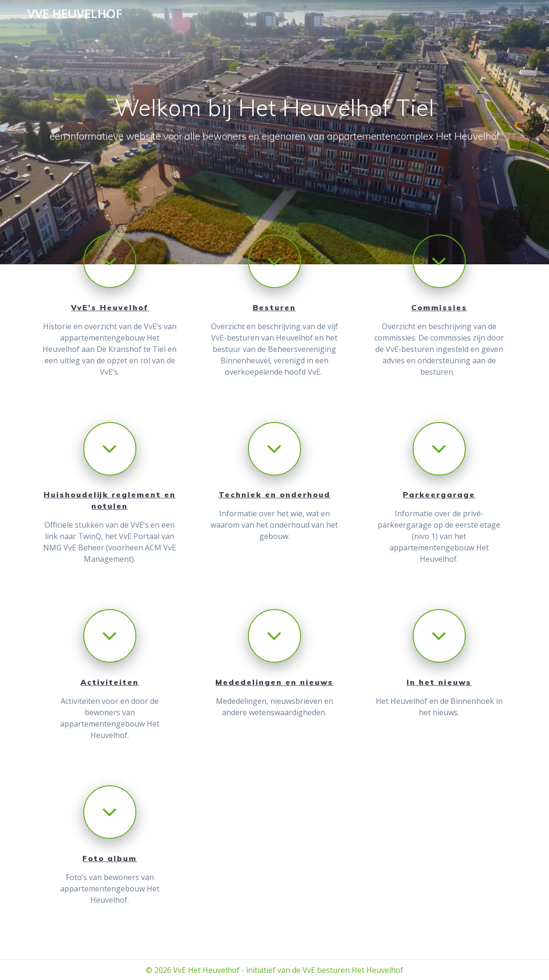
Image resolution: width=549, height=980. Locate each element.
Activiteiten (110, 682)
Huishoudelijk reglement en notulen (110, 500)
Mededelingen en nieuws (274, 682)
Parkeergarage (439, 494)
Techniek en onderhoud (274, 494)
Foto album (110, 858)
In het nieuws (439, 682)
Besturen (274, 307)
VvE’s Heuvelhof (110, 307)
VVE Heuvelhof (75, 14)
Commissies (439, 307)
